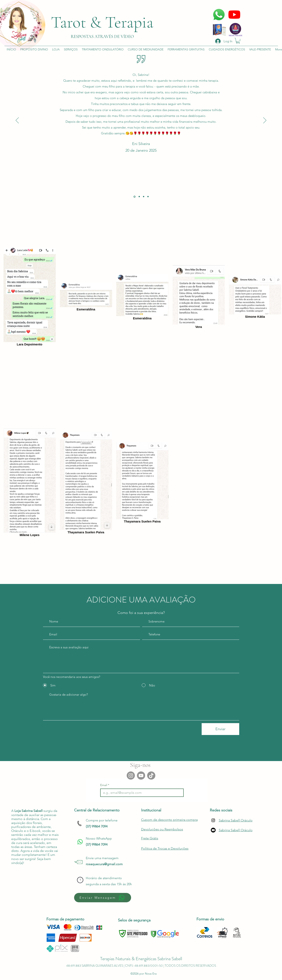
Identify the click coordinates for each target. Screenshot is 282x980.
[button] (238, 41)
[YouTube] (141, 776)
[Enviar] (220, 729)
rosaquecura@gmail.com (104, 864)
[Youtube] (213, 830)
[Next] (265, 121)
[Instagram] (131, 776)
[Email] (141, 793)
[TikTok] (151, 776)
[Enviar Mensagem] (103, 898)
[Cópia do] (148, 197)
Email (105, 785)
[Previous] (17, 121)
